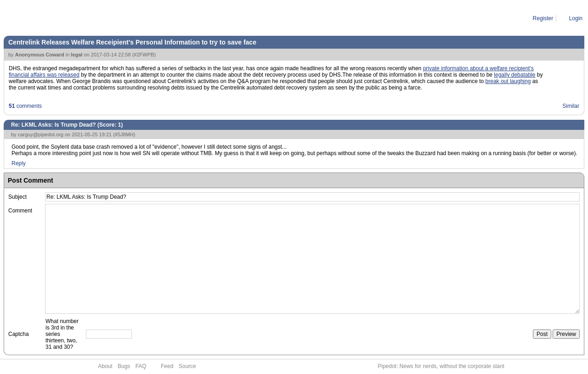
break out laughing (508, 81)
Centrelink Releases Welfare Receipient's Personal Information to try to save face (132, 42)
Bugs (124, 366)
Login (576, 18)
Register (543, 18)
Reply (19, 163)
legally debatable (514, 75)
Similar (571, 106)
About (105, 366)
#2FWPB (144, 55)
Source (187, 366)
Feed (167, 366)
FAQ (141, 366)
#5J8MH (124, 134)
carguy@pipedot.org (41, 134)
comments (25, 106)
